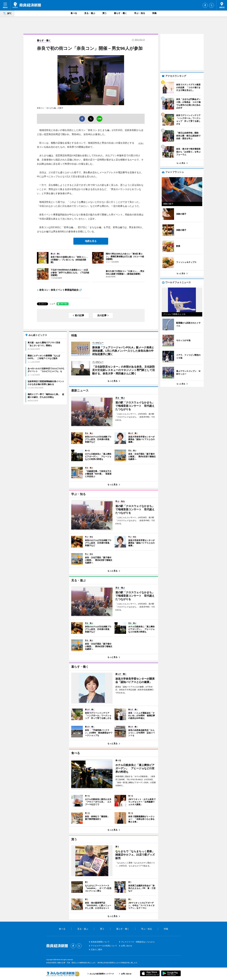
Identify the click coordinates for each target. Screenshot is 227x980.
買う (105, 13)
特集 (154, 13)
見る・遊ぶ (90, 13)
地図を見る (91, 241)
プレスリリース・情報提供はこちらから (138, 942)
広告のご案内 (96, 950)
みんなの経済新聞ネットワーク (63, 974)
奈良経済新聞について (100, 942)
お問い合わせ (127, 946)
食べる (74, 13)
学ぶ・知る (140, 13)
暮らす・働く (120, 13)
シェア (52, 304)
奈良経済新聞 (27, 5)
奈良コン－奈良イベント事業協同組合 (59, 290)
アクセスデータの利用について (104, 946)
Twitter (212, 5)
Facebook (205, 5)
